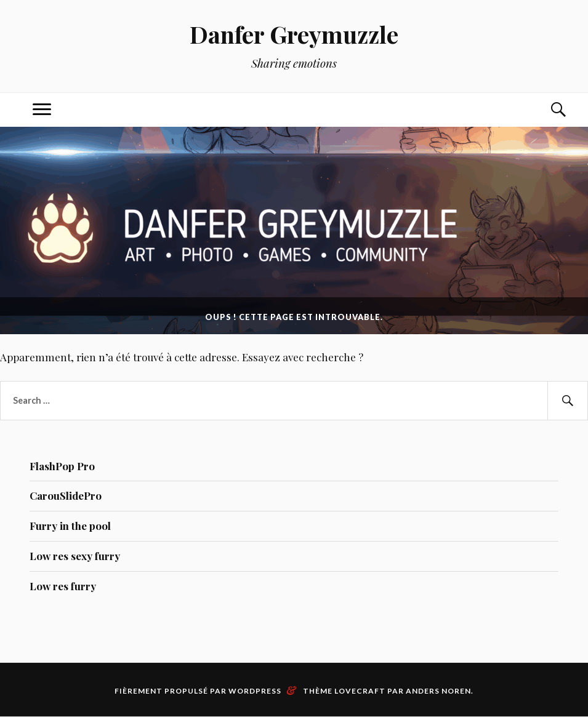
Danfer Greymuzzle (294, 34)
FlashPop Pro (62, 466)
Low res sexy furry (75, 556)
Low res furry (63, 586)
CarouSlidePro (66, 495)
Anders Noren (438, 691)
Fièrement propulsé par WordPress (198, 691)
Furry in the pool (70, 526)
